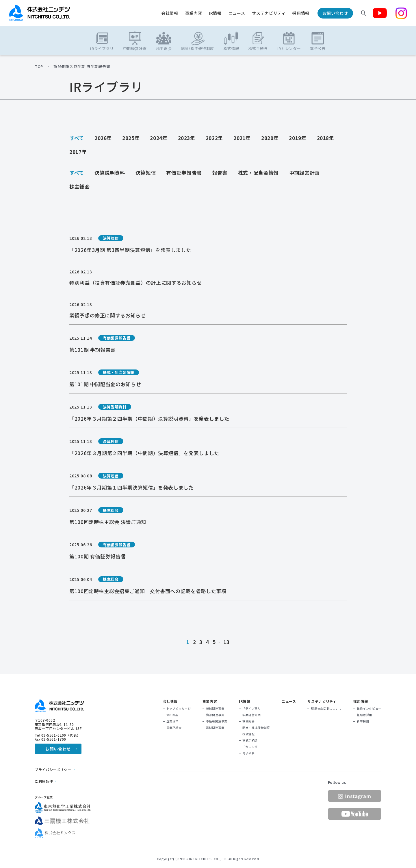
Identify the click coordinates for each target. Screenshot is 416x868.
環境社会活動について (326, 709)
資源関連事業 (215, 715)
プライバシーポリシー (53, 770)
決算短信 (146, 173)
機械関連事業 (215, 709)
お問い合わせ (335, 13)
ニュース (237, 13)
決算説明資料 (110, 173)
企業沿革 (173, 721)
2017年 (78, 152)
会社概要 (173, 715)
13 (227, 642)
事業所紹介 (174, 728)
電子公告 (249, 753)
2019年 (298, 138)
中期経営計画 (304, 173)
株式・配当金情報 (258, 173)
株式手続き (250, 740)
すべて (77, 138)
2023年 (187, 138)
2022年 (214, 138)
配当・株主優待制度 (256, 728)
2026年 (103, 138)
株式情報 (249, 734)
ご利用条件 (44, 781)
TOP (39, 67)
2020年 (270, 138)
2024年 (159, 138)
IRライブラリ (251, 709)
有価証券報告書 (184, 173)
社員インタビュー (369, 709)
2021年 (242, 138)
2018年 (326, 138)
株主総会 (80, 186)
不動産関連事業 (217, 721)
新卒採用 (363, 721)
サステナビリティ (269, 13)
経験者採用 (364, 715)
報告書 (220, 173)
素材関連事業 (215, 728)
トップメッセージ (179, 709)
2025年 (131, 138)
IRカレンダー (251, 747)
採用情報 (301, 13)
